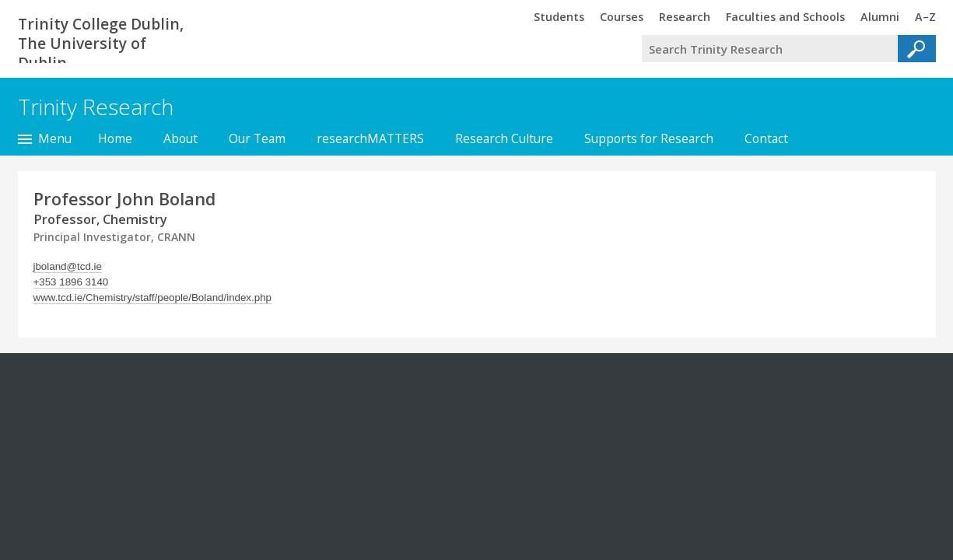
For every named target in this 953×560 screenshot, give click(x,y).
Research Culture (504, 138)
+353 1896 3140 (71, 282)
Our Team (257, 138)
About (180, 138)
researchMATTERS (370, 138)
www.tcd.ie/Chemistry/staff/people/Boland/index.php (152, 297)
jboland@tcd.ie (68, 266)
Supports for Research (649, 138)
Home (115, 138)
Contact (766, 138)
